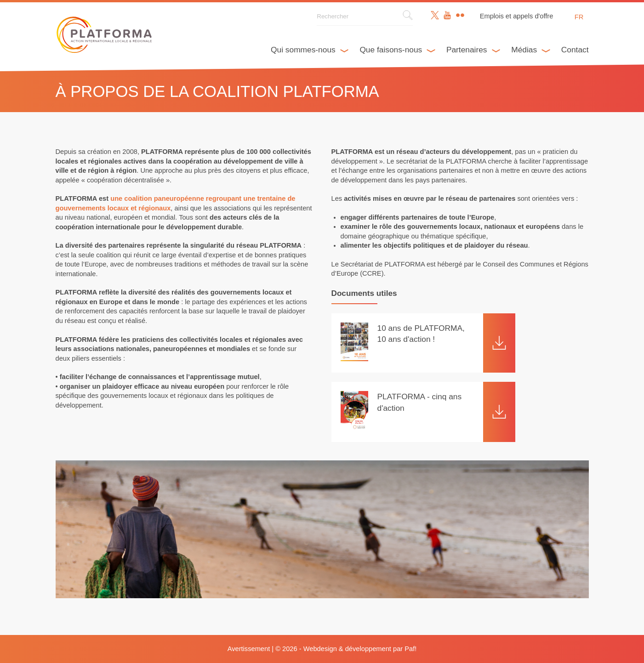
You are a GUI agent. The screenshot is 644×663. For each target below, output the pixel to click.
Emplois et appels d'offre (517, 16)
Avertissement (249, 649)
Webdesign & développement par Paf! (360, 649)
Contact (575, 50)
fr (579, 17)
